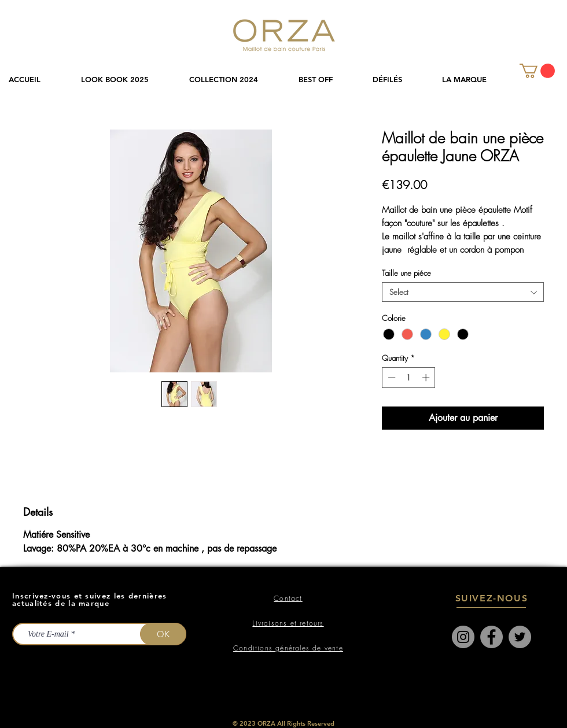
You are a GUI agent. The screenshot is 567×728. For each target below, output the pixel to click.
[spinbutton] (409, 378)
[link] (537, 71)
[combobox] (463, 292)
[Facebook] (491, 637)
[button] (235, 80)
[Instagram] (463, 637)
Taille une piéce (406, 273)
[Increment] (427, 378)
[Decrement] (391, 378)
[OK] (163, 634)
